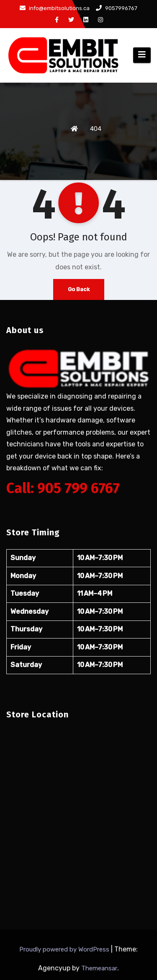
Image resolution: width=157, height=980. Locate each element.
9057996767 (117, 8)
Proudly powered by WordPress (65, 949)
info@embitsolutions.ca (55, 8)
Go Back (79, 289)
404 (96, 129)
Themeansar (99, 968)
